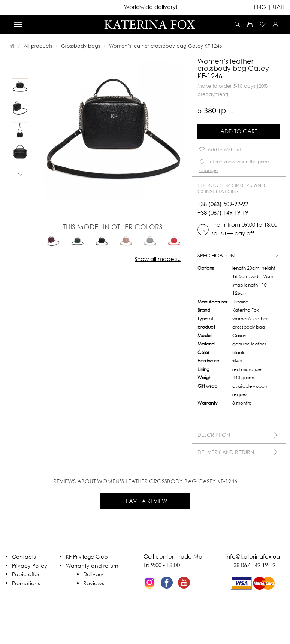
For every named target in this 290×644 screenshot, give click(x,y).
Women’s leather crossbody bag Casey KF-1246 (165, 46)
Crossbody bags (81, 46)
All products (38, 46)
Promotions (26, 583)
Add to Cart (239, 131)
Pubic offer (26, 574)
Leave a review (145, 501)
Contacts (24, 557)
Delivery (93, 574)
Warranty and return (92, 566)
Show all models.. (158, 259)
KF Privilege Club (87, 557)
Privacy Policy (30, 566)
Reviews (93, 583)
